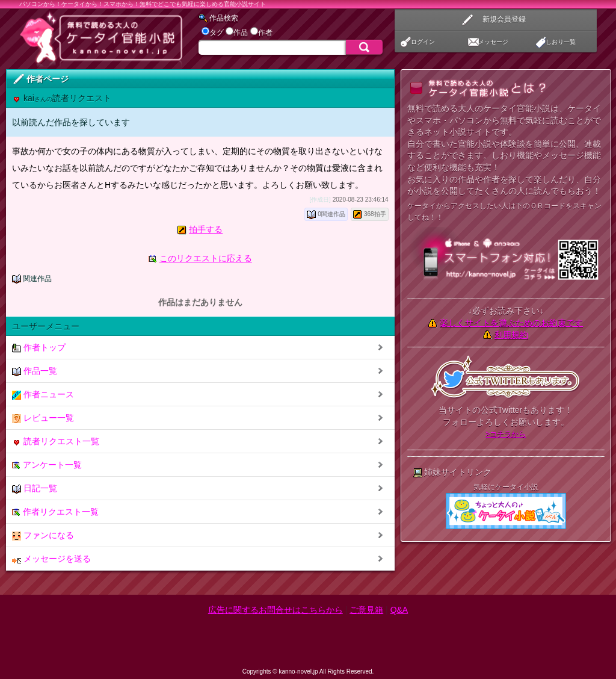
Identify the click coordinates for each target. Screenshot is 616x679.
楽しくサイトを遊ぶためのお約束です (511, 323)
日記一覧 (35, 488)
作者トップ (39, 348)
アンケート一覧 (47, 465)
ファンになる (43, 535)
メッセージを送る (51, 559)
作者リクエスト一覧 (55, 512)
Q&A (399, 610)
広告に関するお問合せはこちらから (276, 610)
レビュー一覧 (43, 418)
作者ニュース (43, 395)
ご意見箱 (366, 610)
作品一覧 (35, 371)
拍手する (206, 229)
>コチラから (506, 434)
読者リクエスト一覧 (56, 442)
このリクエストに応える (206, 258)
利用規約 (511, 335)
